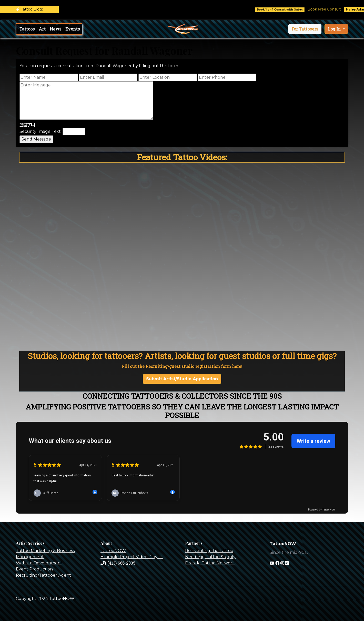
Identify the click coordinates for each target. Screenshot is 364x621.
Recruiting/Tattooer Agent (43, 575)
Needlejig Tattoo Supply (210, 557)
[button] (305, 29)
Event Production (34, 569)
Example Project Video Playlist (132, 557)
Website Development (39, 563)
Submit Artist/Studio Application (182, 379)
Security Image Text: (41, 131)
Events (73, 29)
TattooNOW (113, 551)
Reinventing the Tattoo (209, 551)
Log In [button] (335, 29)
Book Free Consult (328, 9)
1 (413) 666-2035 (118, 563)
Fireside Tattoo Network (210, 563)
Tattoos (27, 29)
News (55, 29)
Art (42, 29)
